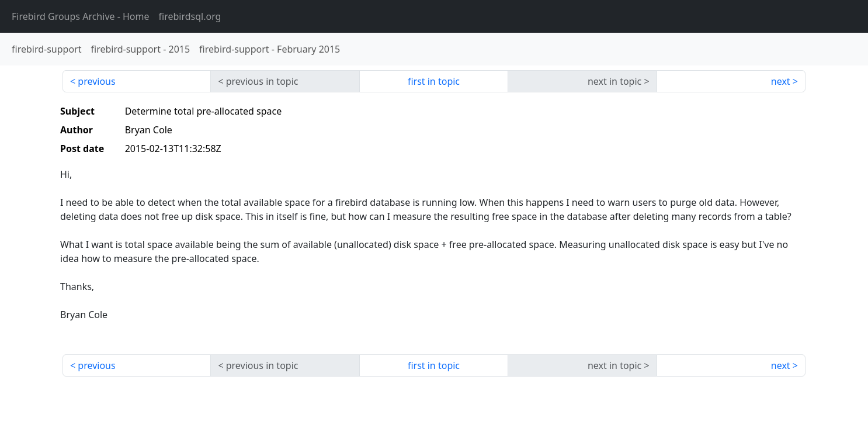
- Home (81, 16)
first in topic (434, 81)
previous (96, 81)
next (781, 81)
